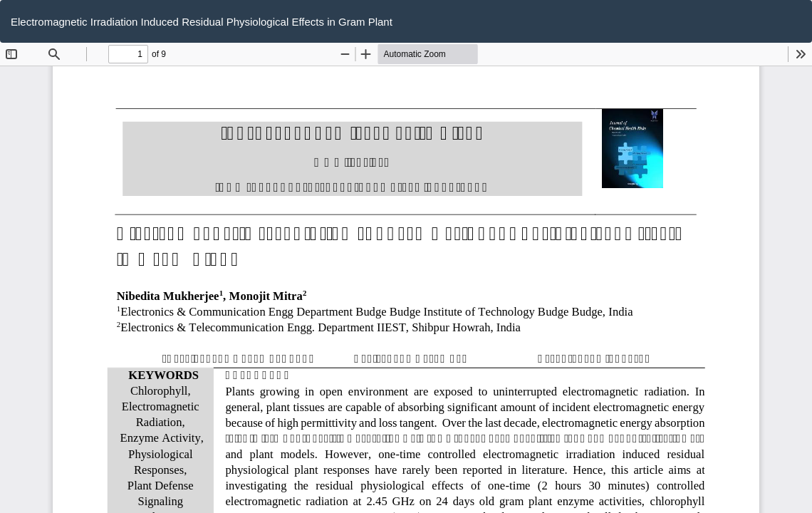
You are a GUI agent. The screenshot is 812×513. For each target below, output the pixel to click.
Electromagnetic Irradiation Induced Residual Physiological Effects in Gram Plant (202, 22)
